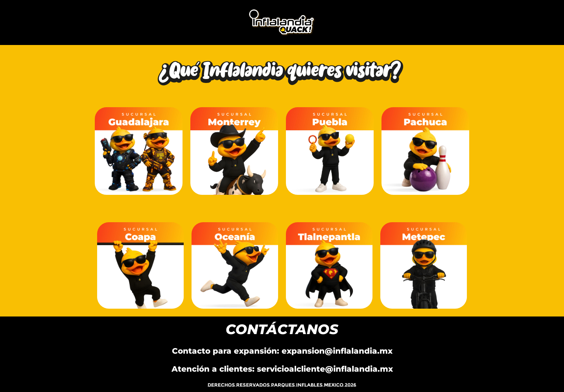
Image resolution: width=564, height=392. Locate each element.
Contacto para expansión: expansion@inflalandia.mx (282, 351)
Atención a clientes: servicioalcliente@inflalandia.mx (282, 369)
